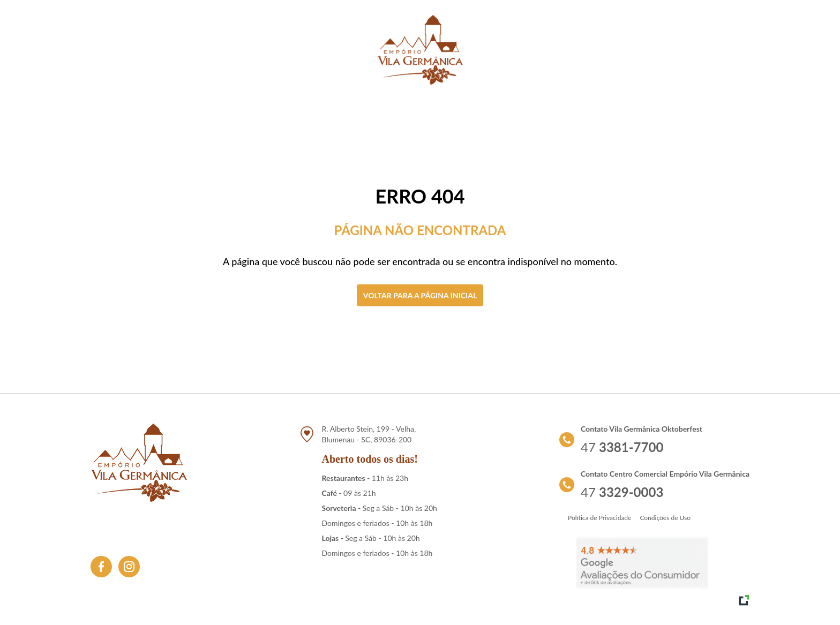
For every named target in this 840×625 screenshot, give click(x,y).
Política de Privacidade (599, 518)
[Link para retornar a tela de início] (420, 50)
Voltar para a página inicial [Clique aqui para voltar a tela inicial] (420, 295)
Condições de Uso (665, 518)
